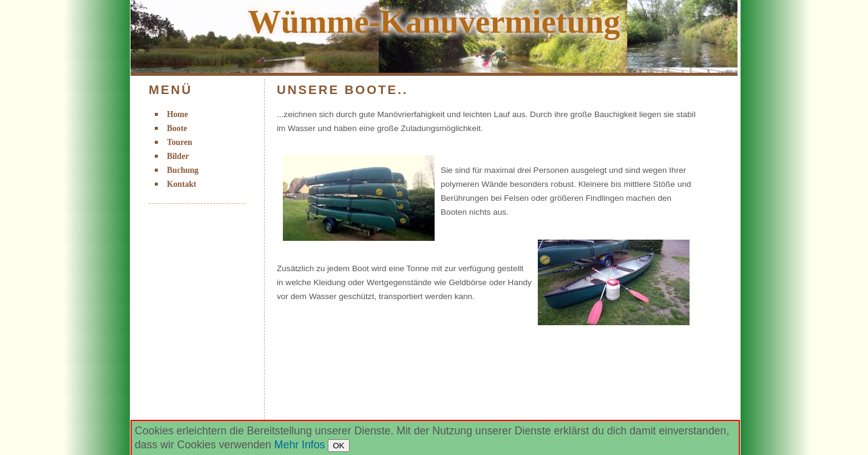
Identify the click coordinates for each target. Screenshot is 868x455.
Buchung (183, 170)
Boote (177, 128)
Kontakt (181, 184)
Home (178, 114)
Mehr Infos (300, 445)
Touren (180, 142)
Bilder (178, 156)
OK (338, 446)
